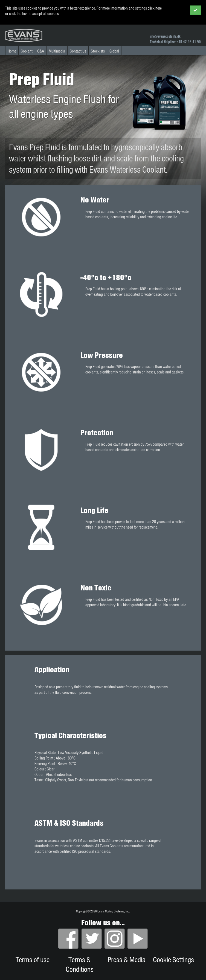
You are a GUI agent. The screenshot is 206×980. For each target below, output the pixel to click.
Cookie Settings (173, 960)
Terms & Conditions (80, 964)
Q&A (41, 51)
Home (12, 51)
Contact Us (78, 51)
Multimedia (57, 51)
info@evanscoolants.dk (165, 36)
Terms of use (33, 960)
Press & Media (127, 960)
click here (155, 8)
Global (114, 51)
